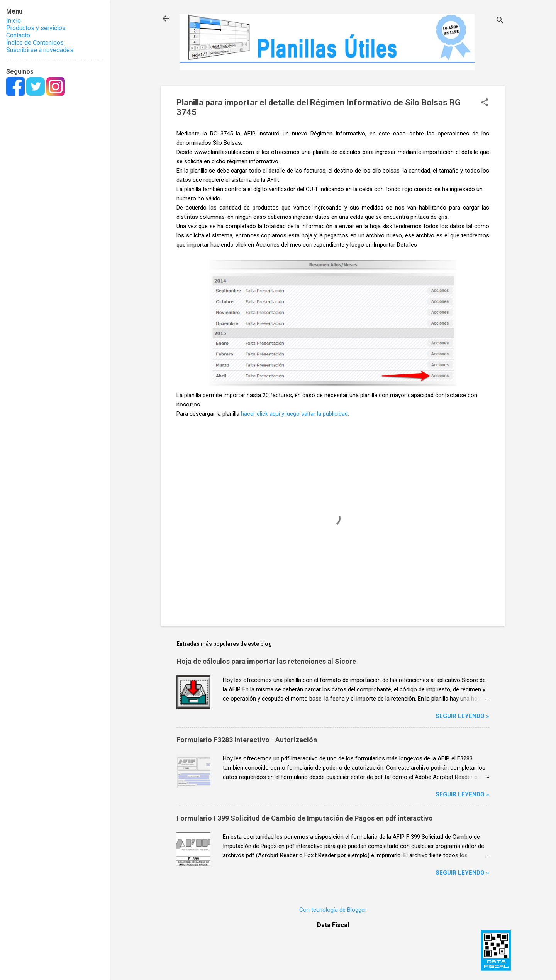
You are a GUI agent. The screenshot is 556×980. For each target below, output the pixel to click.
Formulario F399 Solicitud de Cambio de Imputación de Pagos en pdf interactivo (305, 818)
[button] (485, 103)
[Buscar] (500, 21)
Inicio (14, 21)
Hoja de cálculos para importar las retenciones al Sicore (266, 661)
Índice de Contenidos (35, 43)
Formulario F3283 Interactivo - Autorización (247, 740)
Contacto (18, 35)
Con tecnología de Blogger (333, 910)
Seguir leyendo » (462, 716)
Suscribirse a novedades (40, 50)
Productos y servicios (36, 28)
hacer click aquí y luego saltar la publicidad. (295, 414)
